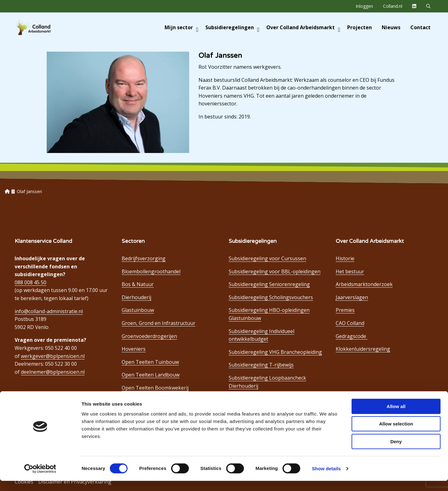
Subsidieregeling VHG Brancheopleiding (275, 352)
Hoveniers (134, 349)
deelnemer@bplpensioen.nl (53, 372)
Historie (345, 258)
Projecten (359, 27)
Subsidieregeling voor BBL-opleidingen (275, 271)
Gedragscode (352, 336)
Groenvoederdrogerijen (149, 336)
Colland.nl (393, 6)
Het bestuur (350, 271)
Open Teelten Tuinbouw (150, 362)
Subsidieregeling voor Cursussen (267, 258)
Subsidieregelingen (232, 27)
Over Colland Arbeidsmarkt (303, 27)
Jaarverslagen (352, 297)
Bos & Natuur (138, 284)
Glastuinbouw (138, 310)
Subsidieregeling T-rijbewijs (261, 365)
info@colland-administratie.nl (49, 311)
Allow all (396, 417)
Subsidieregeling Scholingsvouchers (271, 297)
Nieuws (391, 27)
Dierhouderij (136, 297)
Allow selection (396, 434)
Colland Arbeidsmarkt (44, 27)
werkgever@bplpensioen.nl (53, 356)
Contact (420, 27)
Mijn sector (182, 27)
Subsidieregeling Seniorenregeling (269, 284)
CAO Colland (350, 323)
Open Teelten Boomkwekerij (155, 388)
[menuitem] (364, 6)
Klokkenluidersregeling (363, 349)
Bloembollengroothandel (151, 271)
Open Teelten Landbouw (151, 375)
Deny (396, 452)
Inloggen (364, 6)
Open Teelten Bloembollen (153, 401)
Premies (345, 310)
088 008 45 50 (30, 282)
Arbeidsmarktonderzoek (364, 284)
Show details (327, 479)
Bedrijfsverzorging (144, 258)
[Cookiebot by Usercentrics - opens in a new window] (40, 479)
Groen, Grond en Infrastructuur (159, 323)
